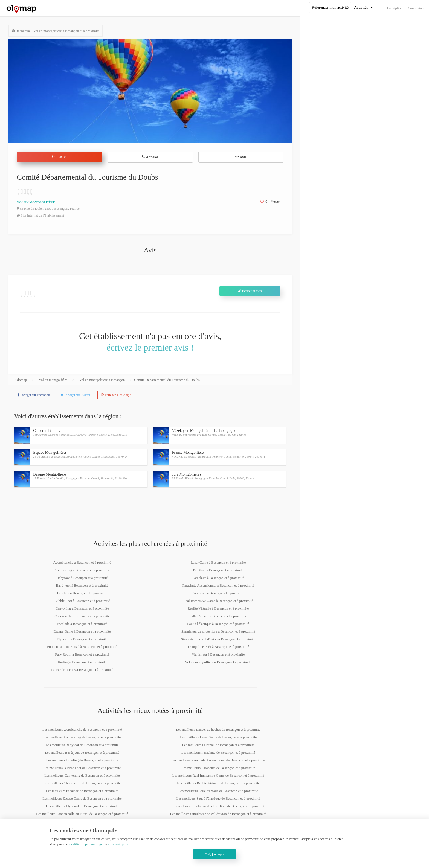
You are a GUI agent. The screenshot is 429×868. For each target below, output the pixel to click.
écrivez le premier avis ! (150, 348)
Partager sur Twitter (75, 395)
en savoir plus (118, 844)
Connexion (416, 8)
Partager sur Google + (117, 395)
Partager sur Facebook (34, 395)
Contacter (59, 157)
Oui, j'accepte (215, 854)
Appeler (150, 157)
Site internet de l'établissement (40, 215)
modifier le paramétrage (85, 844)
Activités (361, 8)
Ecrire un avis (250, 291)
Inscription (395, 8)
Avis (241, 157)
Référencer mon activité (330, 8)
